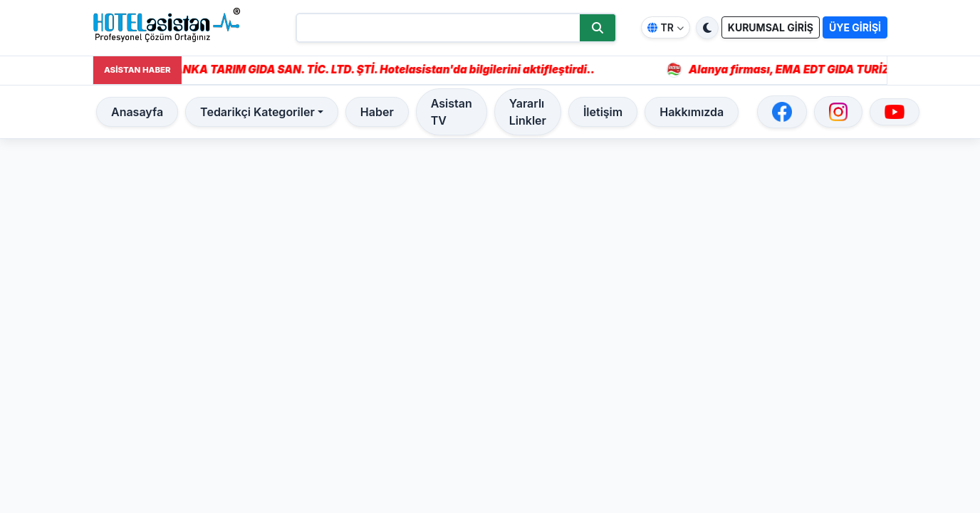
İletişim (603, 112)
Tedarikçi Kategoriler (257, 112)
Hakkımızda (692, 112)
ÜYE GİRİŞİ (855, 27)
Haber (377, 112)
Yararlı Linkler (528, 112)
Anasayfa (137, 112)
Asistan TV (452, 112)
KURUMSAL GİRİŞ (771, 27)
